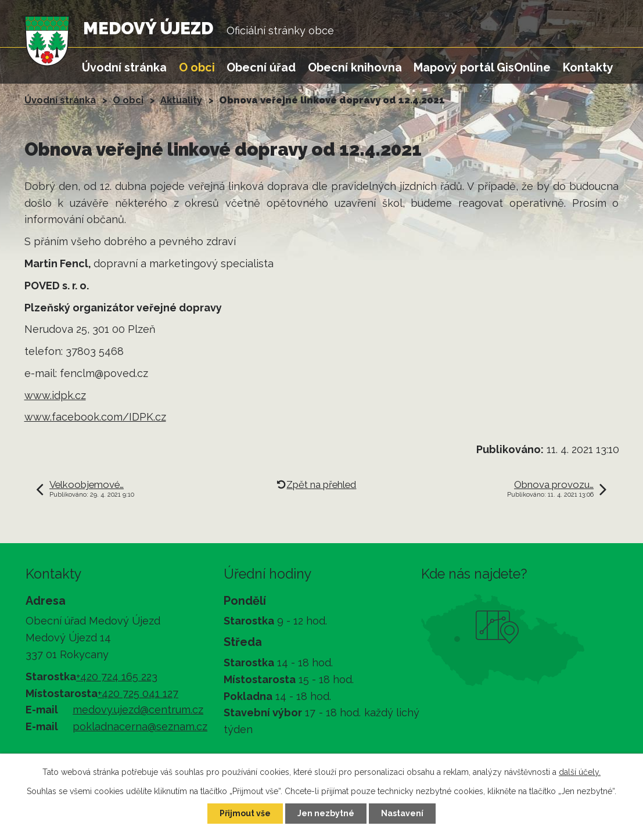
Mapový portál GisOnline (482, 67)
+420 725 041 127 (138, 693)
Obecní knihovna (355, 67)
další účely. (580, 772)
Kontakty (588, 67)
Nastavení (402, 813)
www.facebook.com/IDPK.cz (95, 417)
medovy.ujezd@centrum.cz (138, 710)
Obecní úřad (261, 67)
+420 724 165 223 (117, 676)
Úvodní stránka (124, 67)
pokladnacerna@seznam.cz (140, 726)
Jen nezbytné (326, 813)
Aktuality (181, 100)
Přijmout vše (245, 813)
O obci (197, 67)
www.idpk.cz (55, 395)
